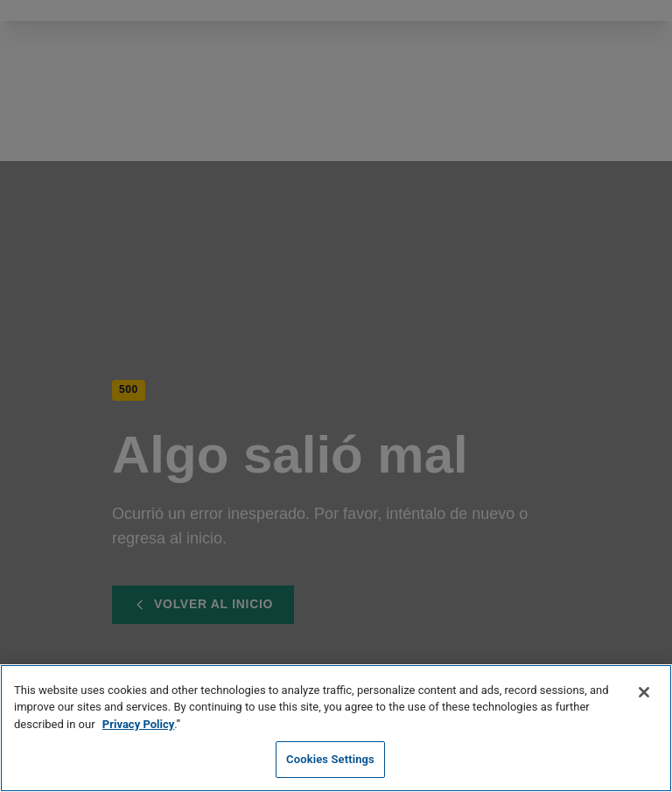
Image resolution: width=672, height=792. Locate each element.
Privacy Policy (138, 724)
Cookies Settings (330, 759)
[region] (336, 728)
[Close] (644, 692)
